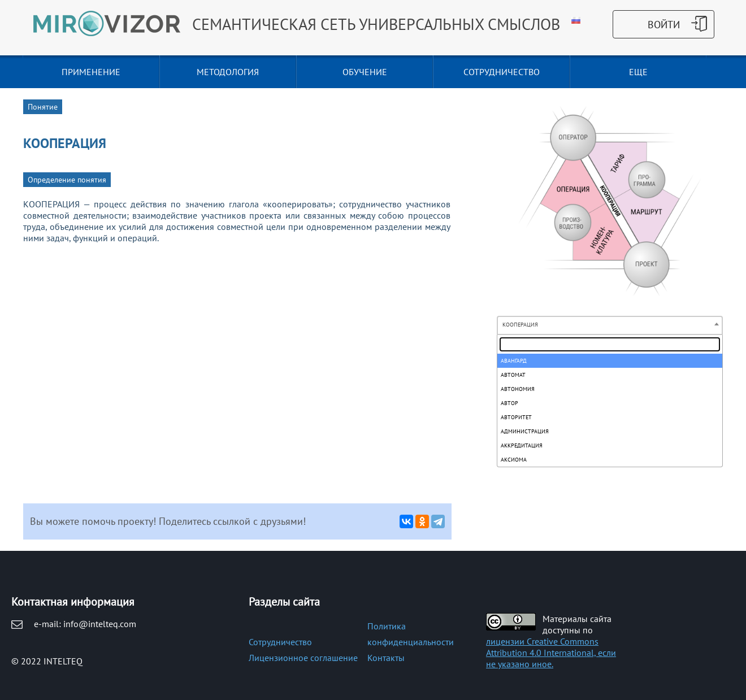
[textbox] (610, 344)
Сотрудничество (280, 642)
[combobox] (610, 325)
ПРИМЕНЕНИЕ (91, 72)
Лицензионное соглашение (303, 658)
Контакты (386, 658)
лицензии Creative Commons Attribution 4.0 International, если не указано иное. (551, 653)
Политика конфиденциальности (411, 634)
